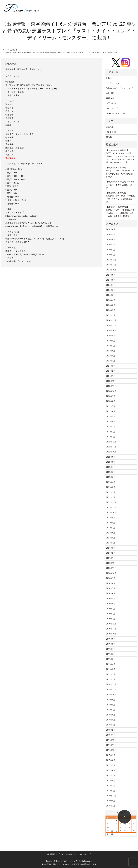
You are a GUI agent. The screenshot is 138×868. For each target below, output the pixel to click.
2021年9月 (111, 518)
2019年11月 (111, 629)
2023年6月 (111, 411)
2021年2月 (111, 553)
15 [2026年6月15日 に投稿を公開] (108, 827)
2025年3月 (111, 305)
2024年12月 (111, 320)
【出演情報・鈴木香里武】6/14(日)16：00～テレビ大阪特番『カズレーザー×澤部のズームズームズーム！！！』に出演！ (120, 211)
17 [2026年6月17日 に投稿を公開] (116, 827)
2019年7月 (111, 649)
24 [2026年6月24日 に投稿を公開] (116, 831)
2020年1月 (111, 619)
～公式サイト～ (12, 76)
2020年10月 (111, 573)
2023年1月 (111, 437)
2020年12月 (111, 563)
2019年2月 (111, 674)
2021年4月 (111, 543)
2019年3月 (111, 669)
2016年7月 (111, 806)
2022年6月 (111, 472)
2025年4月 (111, 300)
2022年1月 (111, 497)
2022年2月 (111, 492)
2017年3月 (111, 786)
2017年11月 (111, 745)
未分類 (109, 137)
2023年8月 (111, 401)
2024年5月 (111, 356)
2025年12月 (111, 260)
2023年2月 (111, 432)
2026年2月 (111, 250)
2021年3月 (111, 548)
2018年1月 (111, 735)
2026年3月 (111, 244)
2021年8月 (111, 523)
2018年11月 (111, 690)
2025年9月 (111, 275)
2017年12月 (111, 740)
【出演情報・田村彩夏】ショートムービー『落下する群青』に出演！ (120, 185)
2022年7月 (111, 467)
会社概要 (110, 93)
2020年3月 (111, 609)
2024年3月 (111, 366)
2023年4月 (111, 421)
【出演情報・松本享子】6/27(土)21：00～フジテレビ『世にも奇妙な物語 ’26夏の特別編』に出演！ (120, 172)
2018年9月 (111, 700)
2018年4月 (111, 725)
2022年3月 (111, 487)
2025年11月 (111, 265)
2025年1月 (111, 315)
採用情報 (110, 98)
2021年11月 (111, 507)
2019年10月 (111, 634)
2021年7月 (111, 528)
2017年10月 (111, 750)
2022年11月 (111, 447)
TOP (5, 50)
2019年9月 (111, 639)
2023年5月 (111, 416)
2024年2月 (111, 371)
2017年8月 (111, 760)
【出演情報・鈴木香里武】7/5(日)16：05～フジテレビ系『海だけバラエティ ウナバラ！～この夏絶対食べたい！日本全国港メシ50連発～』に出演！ (120, 156)
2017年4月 (111, 781)
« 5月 (109, 813)
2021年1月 (111, 558)
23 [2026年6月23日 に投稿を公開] (112, 831)
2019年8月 (111, 644)
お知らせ (14, 50)
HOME (109, 78)
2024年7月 (111, 346)
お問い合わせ (112, 103)
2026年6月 (111, 229)
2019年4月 (111, 664)
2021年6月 (111, 533)
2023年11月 (111, 386)
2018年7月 (111, 710)
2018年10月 (111, 695)
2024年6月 (111, 351)
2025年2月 (111, 310)
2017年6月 (111, 770)
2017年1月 (111, 791)
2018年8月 (111, 705)
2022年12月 (111, 442)
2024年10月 (111, 330)
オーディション (113, 83)
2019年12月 (111, 624)
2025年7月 (111, 285)
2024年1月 (111, 376)
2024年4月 (111, 361)
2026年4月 (111, 239)
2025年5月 (111, 295)
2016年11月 (111, 796)
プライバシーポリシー (116, 113)
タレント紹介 (112, 132)
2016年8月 (111, 801)
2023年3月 (111, 426)
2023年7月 (111, 406)
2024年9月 (111, 335)
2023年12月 (111, 381)
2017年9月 (111, 755)
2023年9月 (111, 396)
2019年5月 (111, 659)
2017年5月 (111, 775)
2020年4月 (111, 604)
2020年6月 (111, 593)
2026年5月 (111, 234)
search (56, 12)
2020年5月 (111, 598)
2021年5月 (111, 538)
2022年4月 (111, 482)
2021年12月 (111, 502)
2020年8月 (111, 583)
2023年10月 (111, 391)
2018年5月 (111, 720)
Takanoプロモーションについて (120, 88)
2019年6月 (111, 654)
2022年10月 (111, 452)
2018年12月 (111, 684)
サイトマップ (112, 108)
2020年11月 (111, 568)
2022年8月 (111, 462)
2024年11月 (111, 325)
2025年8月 (111, 280)
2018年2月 (111, 730)
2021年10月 (111, 512)
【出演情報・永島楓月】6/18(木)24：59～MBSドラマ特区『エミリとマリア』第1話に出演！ (120, 197)
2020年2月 (111, 614)
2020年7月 (111, 588)
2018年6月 (111, 715)
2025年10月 (111, 270)
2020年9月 (111, 578)
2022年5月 (111, 477)
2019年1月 (111, 679)
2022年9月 (111, 457)
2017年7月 (111, 765)
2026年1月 (111, 255)
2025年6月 (111, 290)
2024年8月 (111, 341)
